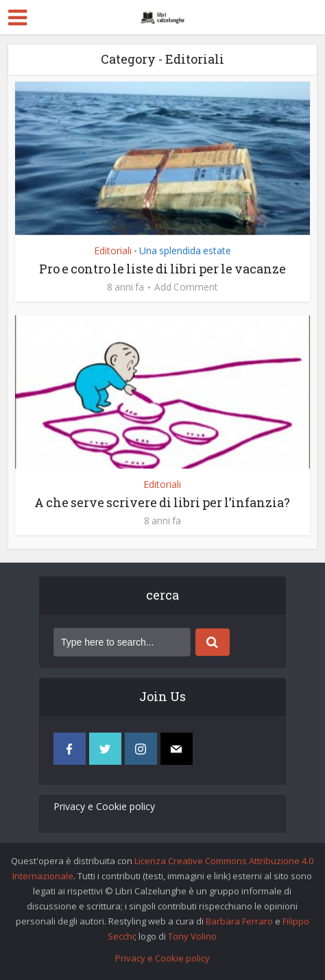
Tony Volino (192, 936)
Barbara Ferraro (239, 921)
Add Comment (186, 287)
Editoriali (113, 250)
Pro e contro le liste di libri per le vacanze (162, 269)
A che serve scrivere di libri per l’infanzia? (162, 502)
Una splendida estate (185, 250)
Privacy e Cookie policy (104, 806)
